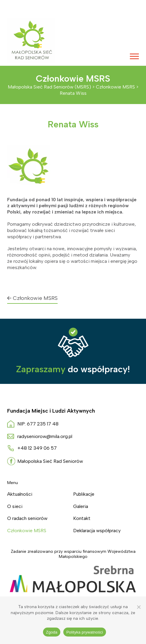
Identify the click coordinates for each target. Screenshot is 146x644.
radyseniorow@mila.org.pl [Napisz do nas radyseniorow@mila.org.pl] (45, 436)
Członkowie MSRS (32, 298)
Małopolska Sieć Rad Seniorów (50, 461)
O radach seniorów (27, 518)
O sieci (15, 506)
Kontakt (82, 518)
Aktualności (20, 494)
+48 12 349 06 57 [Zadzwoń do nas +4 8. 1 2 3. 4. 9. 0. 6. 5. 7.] (37, 448)
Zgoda (52, 632)
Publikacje (84, 494)
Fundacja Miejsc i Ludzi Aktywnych (51, 411)
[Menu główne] (134, 56)
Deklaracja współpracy (97, 531)
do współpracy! (73, 369)
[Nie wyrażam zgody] (139, 607)
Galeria (81, 506)
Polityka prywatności (85, 632)
